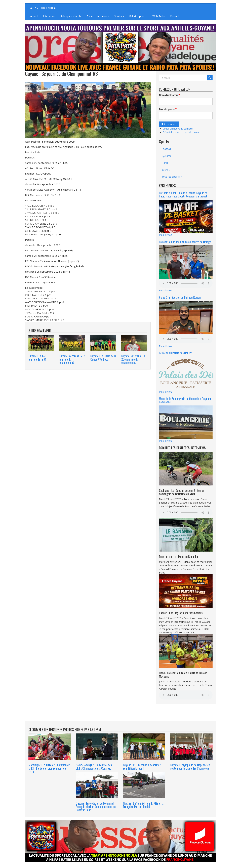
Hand (165, 163)
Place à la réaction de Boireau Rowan (180, 297)
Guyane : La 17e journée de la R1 (37, 358)
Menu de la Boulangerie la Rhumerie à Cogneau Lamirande (185, 400)
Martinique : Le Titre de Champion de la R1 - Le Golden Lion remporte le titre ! (49, 768)
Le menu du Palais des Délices (176, 353)
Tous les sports (172, 177)
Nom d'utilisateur (169, 95)
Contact (174, 16)
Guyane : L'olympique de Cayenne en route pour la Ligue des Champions (190, 767)
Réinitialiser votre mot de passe (181, 132)
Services (119, 16)
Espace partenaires (98, 16)
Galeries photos (138, 16)
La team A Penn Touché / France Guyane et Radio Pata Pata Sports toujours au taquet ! (184, 194)
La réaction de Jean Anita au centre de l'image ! (186, 242)
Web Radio (159, 16)
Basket (166, 170)
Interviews (49, 16)
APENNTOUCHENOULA (43, 8)
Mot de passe (167, 109)
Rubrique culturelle (71, 16)
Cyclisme (167, 156)
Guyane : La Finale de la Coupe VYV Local (103, 358)
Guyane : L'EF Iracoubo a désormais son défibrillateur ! (142, 767)
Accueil (34, 16)
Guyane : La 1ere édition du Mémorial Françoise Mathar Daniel (144, 805)
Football (166, 149)
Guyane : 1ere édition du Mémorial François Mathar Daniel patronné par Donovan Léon (96, 807)
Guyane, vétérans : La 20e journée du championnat (133, 359)
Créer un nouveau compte (178, 129)
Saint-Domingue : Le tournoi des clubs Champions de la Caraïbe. (94, 767)
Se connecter (169, 124)
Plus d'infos (166, 235)
